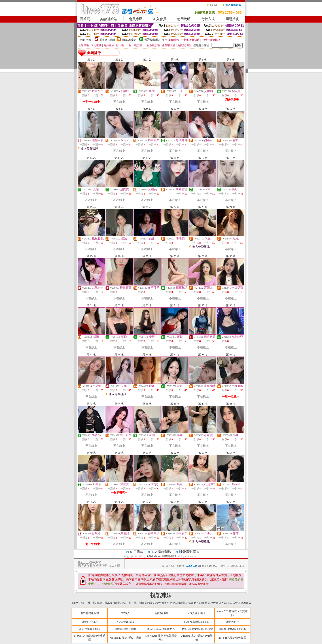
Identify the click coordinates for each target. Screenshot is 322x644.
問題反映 (232, 19)
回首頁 (85, 19)
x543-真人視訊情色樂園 (232, 638)
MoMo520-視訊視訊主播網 (125, 638)
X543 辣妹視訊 (125, 622)
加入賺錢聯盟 (161, 552)
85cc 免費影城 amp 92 (197, 622)
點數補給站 (109, 19)
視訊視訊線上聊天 (90, 629)
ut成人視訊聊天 (197, 613)
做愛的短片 (232, 622)
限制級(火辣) (107, 40)
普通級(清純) (152, 40)
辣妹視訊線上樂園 (125, 629)
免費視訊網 (161, 613)
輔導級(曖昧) (130, 40)
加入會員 (160, 19)
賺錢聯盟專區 (189, 552)
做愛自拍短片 (90, 622)
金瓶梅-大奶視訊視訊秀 (232, 629)
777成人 (125, 613)
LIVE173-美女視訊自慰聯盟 (197, 629)
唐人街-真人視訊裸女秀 (161, 629)
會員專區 (136, 19)
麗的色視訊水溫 (90, 613)
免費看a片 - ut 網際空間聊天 (161, 556)
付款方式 (208, 19)
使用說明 (184, 19)
